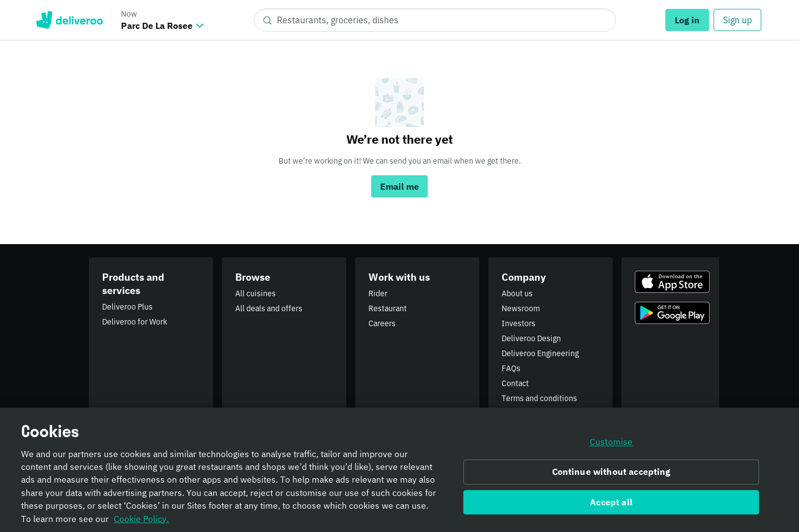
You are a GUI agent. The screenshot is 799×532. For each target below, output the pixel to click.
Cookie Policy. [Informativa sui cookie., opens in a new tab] (141, 524)
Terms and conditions (539, 398)
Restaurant (388, 308)
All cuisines (256, 293)
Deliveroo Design (531, 338)
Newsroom (521, 308)
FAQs (511, 368)
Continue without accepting (611, 478)
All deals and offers (269, 308)
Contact (515, 383)
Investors (519, 323)
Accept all (611, 508)
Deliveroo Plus (127, 307)
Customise (611, 448)
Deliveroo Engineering (540, 353)
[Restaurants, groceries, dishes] (435, 20)
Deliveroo (69, 20)
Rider (378, 293)
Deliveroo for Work (135, 322)
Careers (382, 323)
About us (517, 293)
